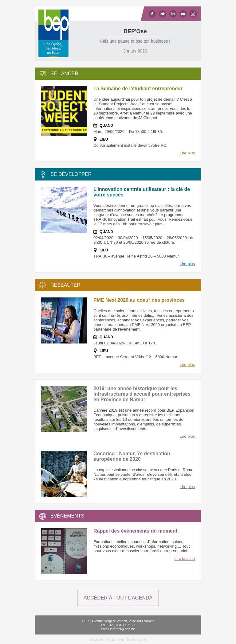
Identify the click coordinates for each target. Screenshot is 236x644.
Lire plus (187, 153)
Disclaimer (98, 640)
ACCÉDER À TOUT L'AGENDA (118, 598)
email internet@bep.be (118, 629)
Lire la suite (185, 559)
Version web (115, 640)
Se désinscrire (136, 640)
